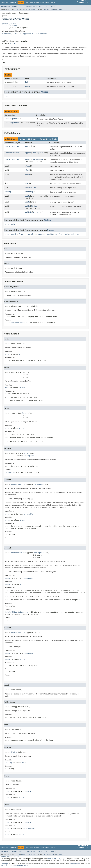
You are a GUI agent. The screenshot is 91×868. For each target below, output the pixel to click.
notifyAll (59, 234)
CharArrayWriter (12, 119)
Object (50, 230)
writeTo (29, 212)
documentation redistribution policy (14, 865)
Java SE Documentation (56, 858)
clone (7, 234)
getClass (32, 234)
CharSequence (38, 153)
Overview (5, 3)
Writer (13, 43)
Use (26, 3)
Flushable (17, 34)
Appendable (28, 34)
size (27, 183)
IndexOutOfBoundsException (16, 612)
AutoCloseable (41, 34)
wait (67, 234)
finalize (23, 234)
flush (28, 170)
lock (7, 96)
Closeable (7, 34)
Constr (24, 9)
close (28, 166)
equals (14, 234)
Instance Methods (28, 139)
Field (18, 9)
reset (28, 174)
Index (47, 3)
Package (13, 3)
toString (29, 192)
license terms (75, 864)
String (8, 192)
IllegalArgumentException (16, 323)
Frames (29, 7)
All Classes (51, 7)
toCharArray (30, 187)
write (28, 196)
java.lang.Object (9, 24)
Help (53, 3)
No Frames (37, 7)
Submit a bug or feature (10, 857)
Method (32, 9)
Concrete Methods (48, 139)
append (28, 146)
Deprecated (39, 3)
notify (50, 234)
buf (27, 82)
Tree (31, 3)
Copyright (5, 864)
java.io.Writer (11, 26)
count (28, 86)
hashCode (42, 234)
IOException (29, 456)
